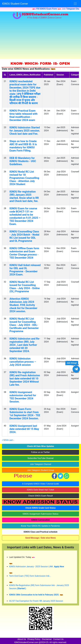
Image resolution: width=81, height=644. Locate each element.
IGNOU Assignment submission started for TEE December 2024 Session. (23, 397)
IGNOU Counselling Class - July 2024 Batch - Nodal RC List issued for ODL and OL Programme (24, 236)
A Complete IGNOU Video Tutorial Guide (40, 484)
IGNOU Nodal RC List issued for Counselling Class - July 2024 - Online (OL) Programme (25, 287)
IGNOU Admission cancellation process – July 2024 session (23, 362)
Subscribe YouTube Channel (40, 458)
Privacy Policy (34, 639)
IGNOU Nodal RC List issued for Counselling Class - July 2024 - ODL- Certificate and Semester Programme (24, 325)
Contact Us (58, 639)
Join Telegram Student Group (40, 470)
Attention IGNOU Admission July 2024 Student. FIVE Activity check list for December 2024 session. (23, 305)
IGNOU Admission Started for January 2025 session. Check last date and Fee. (25, 131)
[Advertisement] (40, 39)
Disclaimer (47, 639)
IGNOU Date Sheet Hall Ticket (40, 490)
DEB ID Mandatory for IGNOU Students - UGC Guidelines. (23, 161)
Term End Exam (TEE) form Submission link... (30, 577)
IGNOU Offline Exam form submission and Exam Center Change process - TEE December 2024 (24, 253)
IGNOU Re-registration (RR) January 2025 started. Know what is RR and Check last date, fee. (24, 196)
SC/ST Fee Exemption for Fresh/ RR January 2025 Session (36, 602)
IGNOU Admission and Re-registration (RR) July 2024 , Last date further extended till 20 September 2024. (25, 345)
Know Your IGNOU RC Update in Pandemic (40, 526)
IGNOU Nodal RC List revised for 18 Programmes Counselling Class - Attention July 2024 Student (24, 178)
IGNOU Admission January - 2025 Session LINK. (37, 568)
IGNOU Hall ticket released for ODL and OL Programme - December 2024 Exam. (25, 270)
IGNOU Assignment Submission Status (40, 514)
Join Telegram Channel (40, 464)
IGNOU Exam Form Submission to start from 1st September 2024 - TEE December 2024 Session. (25, 414)
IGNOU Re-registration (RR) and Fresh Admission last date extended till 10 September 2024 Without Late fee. (25, 379)
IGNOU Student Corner (15, 4)
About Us (22, 639)
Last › (11, 440)
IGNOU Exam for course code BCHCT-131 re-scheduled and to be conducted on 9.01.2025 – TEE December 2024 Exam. (25, 216)
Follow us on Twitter (40, 452)
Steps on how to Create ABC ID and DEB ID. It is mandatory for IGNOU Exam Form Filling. (23, 146)
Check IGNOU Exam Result (40, 496)
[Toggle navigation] (75, 4)
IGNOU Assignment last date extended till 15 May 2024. (24, 429)
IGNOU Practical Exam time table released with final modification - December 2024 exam (24, 115)
